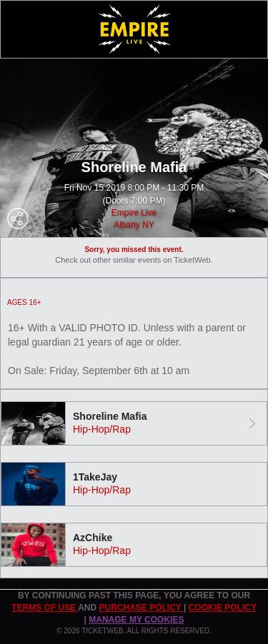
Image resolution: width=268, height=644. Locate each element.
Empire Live (134, 213)
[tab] (134, 423)
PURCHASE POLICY (141, 608)
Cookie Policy (223, 608)
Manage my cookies (136, 620)
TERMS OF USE (45, 608)
